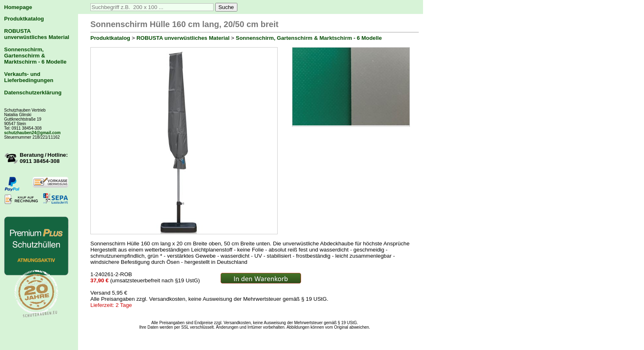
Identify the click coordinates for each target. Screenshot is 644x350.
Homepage (18, 7)
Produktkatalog (24, 19)
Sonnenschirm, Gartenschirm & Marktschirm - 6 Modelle (35, 56)
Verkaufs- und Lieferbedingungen (29, 77)
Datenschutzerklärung (33, 93)
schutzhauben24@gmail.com (32, 133)
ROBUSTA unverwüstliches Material (37, 34)
